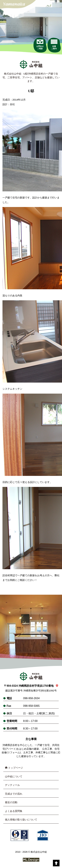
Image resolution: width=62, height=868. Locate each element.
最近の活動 (11, 802)
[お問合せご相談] (40, 45)
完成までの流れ (14, 794)
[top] (56, 863)
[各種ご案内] (54, 45)
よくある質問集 (14, 811)
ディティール (12, 785)
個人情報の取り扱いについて (21, 820)
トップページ (14, 768)
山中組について (14, 776)
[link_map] (57, 686)
